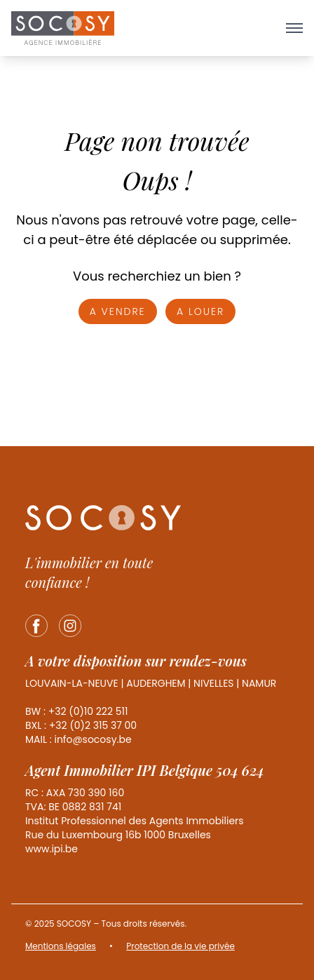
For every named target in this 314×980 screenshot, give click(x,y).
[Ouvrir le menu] (294, 28)
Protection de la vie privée (180, 946)
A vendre (118, 311)
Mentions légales (61, 946)
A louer (200, 311)
